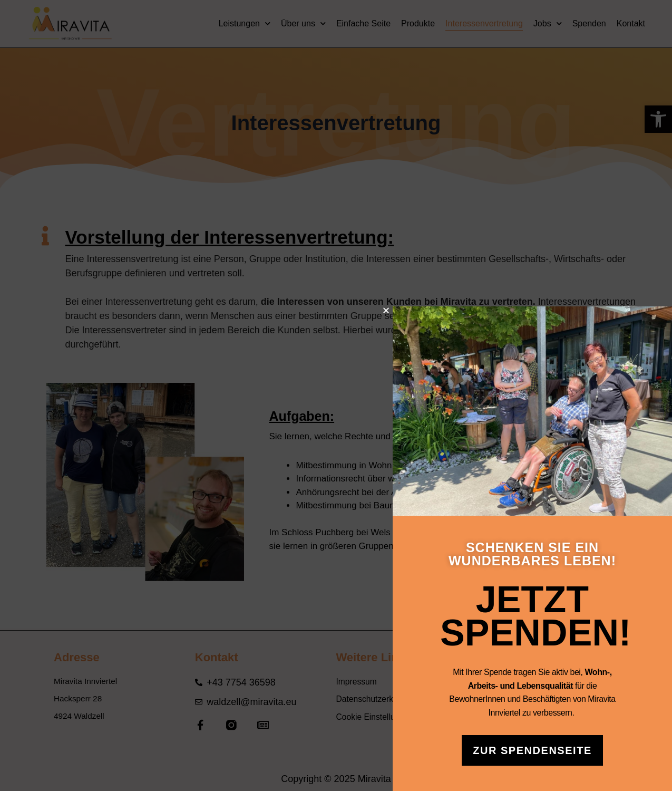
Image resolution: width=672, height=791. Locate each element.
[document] (336, 395)
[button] (437, 310)
